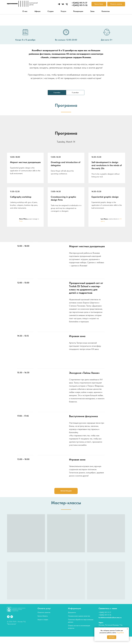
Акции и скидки (43, 620)
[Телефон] (67, 4)
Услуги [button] (63, 11)
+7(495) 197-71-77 (105, 612)
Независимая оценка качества (79, 616)
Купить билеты (43, 616)
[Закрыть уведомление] (127, 629)
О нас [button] (25, 11)
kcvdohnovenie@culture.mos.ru (110, 617)
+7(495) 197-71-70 (105, 615)
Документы (72, 612)
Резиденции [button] (78, 11)
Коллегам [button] (106, 11)
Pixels (21, 221)
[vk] (63, 4)
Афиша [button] (37, 11)
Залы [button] (92, 11)
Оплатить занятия (44, 612)
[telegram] (59, 4)
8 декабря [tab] (57, 92)
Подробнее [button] (120, 633)
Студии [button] (51, 11)
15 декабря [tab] (75, 92)
